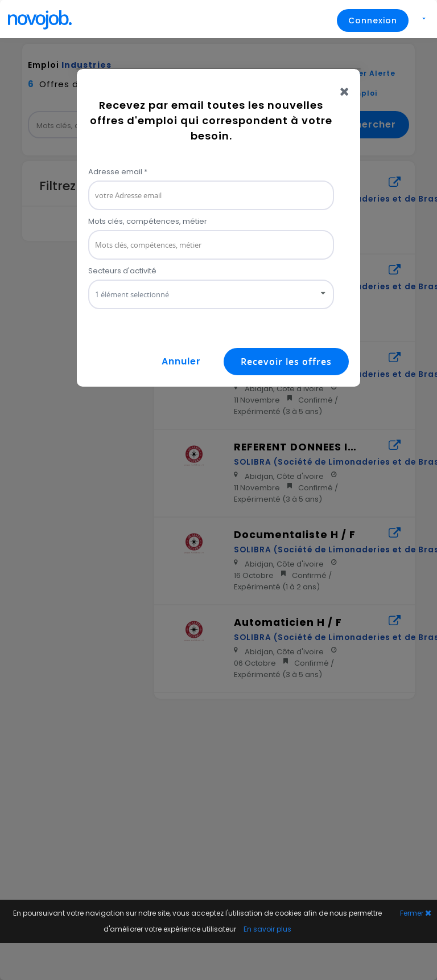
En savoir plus (267, 929)
